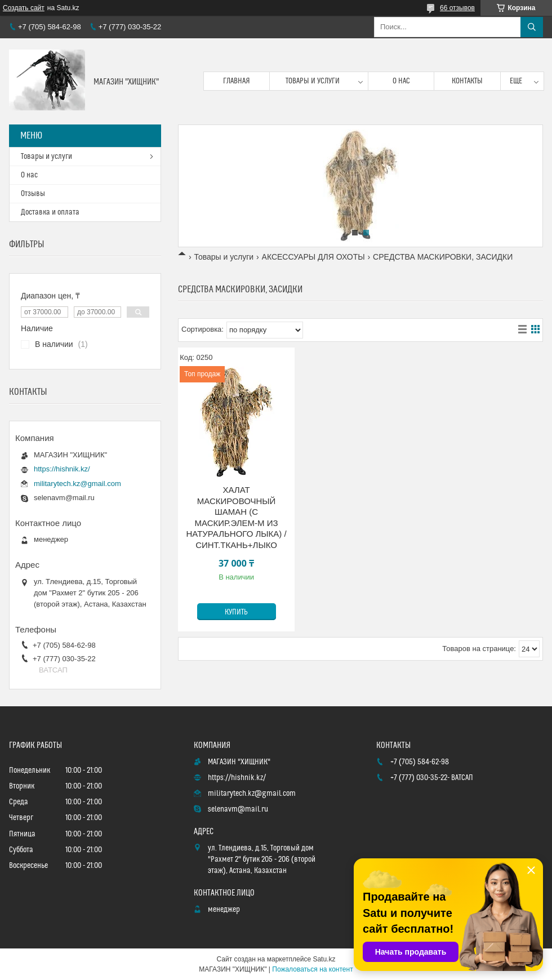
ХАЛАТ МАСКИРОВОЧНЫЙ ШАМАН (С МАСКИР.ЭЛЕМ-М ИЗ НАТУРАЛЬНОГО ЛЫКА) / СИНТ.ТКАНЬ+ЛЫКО (236, 517)
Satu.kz (324, 959)
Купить (236, 612)
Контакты (467, 81)
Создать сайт (24, 8)
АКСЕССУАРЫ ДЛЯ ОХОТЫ (313, 257)
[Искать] (532, 27)
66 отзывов (457, 8)
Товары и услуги (313, 81)
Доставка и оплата (50, 212)
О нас (401, 81)
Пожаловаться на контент (312, 969)
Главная (237, 81)
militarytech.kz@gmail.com (77, 484)
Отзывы (33, 194)
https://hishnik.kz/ (62, 469)
